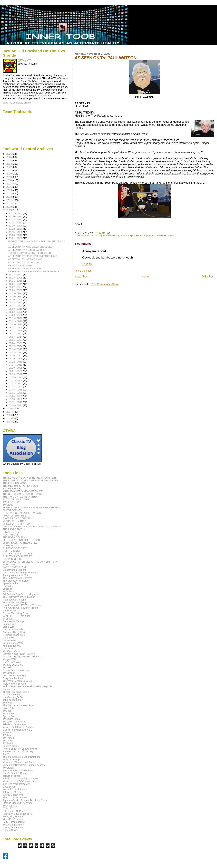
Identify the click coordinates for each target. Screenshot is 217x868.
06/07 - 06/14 (16, 337)
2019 (9, 177)
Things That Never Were (16, 692)
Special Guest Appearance (142, 236)
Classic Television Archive (16, 670)
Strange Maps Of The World (18, 803)
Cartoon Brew (10, 689)
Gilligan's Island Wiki (14, 635)
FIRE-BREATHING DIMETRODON (21, 540)
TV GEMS (8, 505)
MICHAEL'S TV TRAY (14, 521)
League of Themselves (109, 236)
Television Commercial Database (20, 779)
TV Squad (8, 592)
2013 (9, 197)
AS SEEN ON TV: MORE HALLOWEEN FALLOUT (33, 256)
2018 (9, 180)
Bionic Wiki (9, 627)
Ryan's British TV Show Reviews (20, 749)
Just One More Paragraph (17, 784)
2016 (9, 187)
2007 (9, 412)
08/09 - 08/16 (16, 309)
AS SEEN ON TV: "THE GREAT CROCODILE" (31, 247)
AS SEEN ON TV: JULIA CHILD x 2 (25, 262)
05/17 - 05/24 (16, 346)
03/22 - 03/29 (16, 371)
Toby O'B (26, 60)
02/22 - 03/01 (16, 383)
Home (145, 277)
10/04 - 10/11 (16, 284)
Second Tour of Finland (15, 789)
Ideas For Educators (14, 819)
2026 (9, 154)
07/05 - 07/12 (16, 324)
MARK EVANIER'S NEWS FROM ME (23, 491)
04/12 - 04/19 (16, 362)
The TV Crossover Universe (18, 578)
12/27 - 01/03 (16, 213)
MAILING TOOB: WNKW (20, 265)
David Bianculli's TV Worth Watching (22, 605)
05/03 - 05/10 (16, 352)
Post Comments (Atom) (105, 284)
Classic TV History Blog (15, 613)
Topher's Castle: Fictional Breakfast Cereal (25, 800)
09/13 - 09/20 (16, 293)
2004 (9, 422)
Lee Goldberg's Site (13, 697)
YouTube (7, 589)
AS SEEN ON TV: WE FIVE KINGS (25, 259)
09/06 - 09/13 (16, 296)
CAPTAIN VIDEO (12, 559)
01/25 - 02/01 (16, 396)
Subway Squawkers (13, 825)
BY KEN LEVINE (12, 489)
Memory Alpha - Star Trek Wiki (19, 654)
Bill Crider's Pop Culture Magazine (21, 594)
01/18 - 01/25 (16, 399)
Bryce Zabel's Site (12, 708)
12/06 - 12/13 (16, 223)
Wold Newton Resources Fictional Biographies (27, 686)
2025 (9, 157)
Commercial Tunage (13, 621)
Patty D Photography (14, 822)
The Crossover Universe (16, 581)
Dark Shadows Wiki (13, 629)
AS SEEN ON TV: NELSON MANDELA (27, 250)
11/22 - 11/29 (16, 229)
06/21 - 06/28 (16, 331)
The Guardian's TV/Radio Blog (19, 597)
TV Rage (7, 735)
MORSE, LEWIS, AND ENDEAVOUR (23, 657)
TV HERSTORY (11, 502)
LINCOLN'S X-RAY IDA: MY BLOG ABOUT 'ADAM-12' (32, 526)
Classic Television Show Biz (18, 730)
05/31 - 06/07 (16, 340)
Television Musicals (13, 792)
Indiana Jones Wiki (13, 643)
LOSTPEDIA (9, 648)
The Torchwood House (15, 798)
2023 (9, 164)
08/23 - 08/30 (16, 303)
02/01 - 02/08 (16, 393)
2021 (9, 170)
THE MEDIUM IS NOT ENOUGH (20, 486)
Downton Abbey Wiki (14, 632)
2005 (9, 418)
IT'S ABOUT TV (11, 532)
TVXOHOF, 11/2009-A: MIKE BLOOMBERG (30, 253)
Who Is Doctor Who (13, 795)
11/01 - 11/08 (16, 238)
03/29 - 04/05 (16, 368)
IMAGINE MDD (11, 535)
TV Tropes (8, 738)
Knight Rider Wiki (12, 646)
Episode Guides (11, 583)
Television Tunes (12, 776)
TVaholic (7, 703)
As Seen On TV (89, 236)
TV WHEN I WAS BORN (16, 499)
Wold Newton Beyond (14, 684)
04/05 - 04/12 (16, 365)
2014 (9, 193)
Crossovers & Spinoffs (15, 570)
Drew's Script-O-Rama (15, 773)
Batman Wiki (9, 624)
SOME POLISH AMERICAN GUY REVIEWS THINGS (31, 508)
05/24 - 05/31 (16, 343)
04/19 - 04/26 (16, 359)
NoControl (8, 586)
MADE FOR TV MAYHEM (16, 524)
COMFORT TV (11, 545)
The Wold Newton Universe (17, 681)
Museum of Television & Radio (19, 762)
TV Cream (8, 768)
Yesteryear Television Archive (18, 727)
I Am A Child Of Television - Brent (20, 608)
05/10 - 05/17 (16, 349)
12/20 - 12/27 (16, 216)
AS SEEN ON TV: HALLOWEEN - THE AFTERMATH (34, 271)
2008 (9, 408)
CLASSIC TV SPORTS (15, 548)
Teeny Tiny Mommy (13, 817)
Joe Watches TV (11, 611)
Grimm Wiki (9, 638)
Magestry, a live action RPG (18, 814)
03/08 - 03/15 (16, 377)
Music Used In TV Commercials (19, 781)
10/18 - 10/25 (16, 278)
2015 (9, 190)
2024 (9, 160)
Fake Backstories (12, 695)
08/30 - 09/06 (16, 300)
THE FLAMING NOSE (15, 483)
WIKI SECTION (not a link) (17, 616)
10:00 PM (87, 264)
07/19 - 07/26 (16, 318)
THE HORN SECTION (15, 537)
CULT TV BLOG (11, 551)
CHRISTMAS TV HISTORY (17, 556)
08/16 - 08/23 (16, 306)
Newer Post (81, 277)
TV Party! (8, 743)
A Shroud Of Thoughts (15, 600)
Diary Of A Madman (13, 678)
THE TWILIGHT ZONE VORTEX (20, 497)
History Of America (13, 827)
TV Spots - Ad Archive (14, 722)
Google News (10, 830)
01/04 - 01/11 (16, 405)
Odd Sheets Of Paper (14, 811)
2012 (9, 200)
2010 (9, 207)
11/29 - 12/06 (16, 226)
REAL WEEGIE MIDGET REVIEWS (22, 513)
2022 (9, 167)
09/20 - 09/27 (16, 290)
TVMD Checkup (11, 760)
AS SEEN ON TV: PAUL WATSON (105, 58)
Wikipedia (8, 619)
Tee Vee (7, 754)
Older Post (208, 277)
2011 (9, 203)
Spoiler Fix (8, 716)
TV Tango (8, 741)
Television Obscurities (14, 724)
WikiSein (7, 667)
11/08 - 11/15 (16, 235)
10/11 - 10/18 (16, 281)
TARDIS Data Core (13, 665)
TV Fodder (8, 714)
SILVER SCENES (12, 510)
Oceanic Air (9, 787)
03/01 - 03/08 (16, 380)
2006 (9, 415)
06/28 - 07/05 (16, 328)
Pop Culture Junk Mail (14, 676)
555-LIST (8, 808)
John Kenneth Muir (13, 700)
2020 (9, 174)
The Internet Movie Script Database (22, 757)
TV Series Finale (12, 719)
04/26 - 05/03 (16, 355)
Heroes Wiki (9, 640)
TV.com (7, 732)
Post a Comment (83, 271)
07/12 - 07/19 (16, 321)
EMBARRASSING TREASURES (20, 543)
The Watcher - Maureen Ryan (18, 705)
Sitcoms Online (11, 746)
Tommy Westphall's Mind (16, 575)
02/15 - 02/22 (16, 387)
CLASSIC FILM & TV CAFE (17, 554)
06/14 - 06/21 (16, 334)
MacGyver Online (12, 651)
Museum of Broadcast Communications (24, 765)
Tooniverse (161, 236)
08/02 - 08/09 (16, 312)
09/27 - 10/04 (16, 287)
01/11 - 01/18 (16, 402)
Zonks (171, 236)
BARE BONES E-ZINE (15, 567)
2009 (9, 210)
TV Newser (9, 673)
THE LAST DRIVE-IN (14, 529)
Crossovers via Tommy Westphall (20, 573)
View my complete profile (17, 103)
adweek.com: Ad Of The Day (18, 751)
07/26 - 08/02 (16, 315)
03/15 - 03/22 (16, 374)
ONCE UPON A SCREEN (16, 518)
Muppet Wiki (9, 659)
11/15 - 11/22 (16, 232)
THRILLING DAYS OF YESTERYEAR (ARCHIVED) (30, 480)
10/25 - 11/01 (16, 275)
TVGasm (7, 711)
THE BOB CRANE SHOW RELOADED (24, 494)
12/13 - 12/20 (16, 219)
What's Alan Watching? (15, 602)
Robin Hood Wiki (12, 662)
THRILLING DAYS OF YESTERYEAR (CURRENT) (30, 478)
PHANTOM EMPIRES (14, 516)
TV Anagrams (10, 806)
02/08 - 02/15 (16, 390)
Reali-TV (125, 236)
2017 (9, 184)
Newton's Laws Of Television (18, 770)
